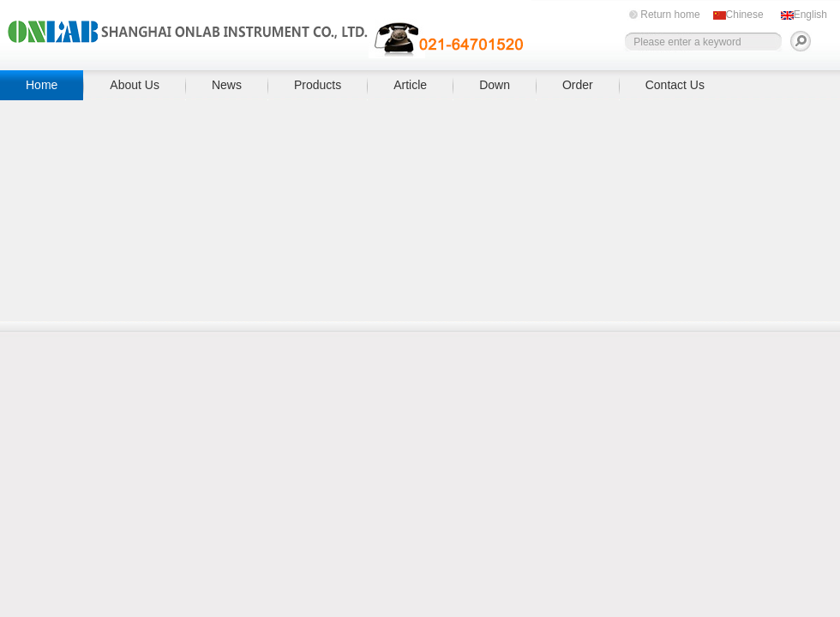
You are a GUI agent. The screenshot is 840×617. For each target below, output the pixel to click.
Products (318, 85)
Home (42, 85)
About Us (135, 85)
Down (495, 85)
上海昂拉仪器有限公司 (266, 32)
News (227, 85)
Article (410, 85)
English (810, 15)
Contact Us (675, 85)
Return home (670, 15)
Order (578, 85)
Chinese (745, 15)
